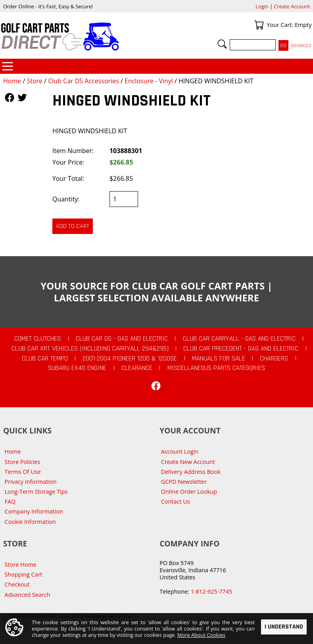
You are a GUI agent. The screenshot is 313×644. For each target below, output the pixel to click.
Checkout (17, 584)
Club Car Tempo (45, 358)
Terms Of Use (23, 472)
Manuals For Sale (219, 358)
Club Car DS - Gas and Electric (122, 339)
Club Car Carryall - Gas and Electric (239, 339)
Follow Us (10, 98)
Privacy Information (31, 482)
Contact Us (176, 501)
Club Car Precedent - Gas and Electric (241, 349)
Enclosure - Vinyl (149, 81)
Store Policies (22, 462)
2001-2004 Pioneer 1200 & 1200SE (130, 358)
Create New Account (188, 462)
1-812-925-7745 (211, 591)
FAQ (10, 501)
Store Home (21, 564)
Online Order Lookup (189, 492)
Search (222, 44)
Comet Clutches (37, 339)
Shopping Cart (24, 574)
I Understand (284, 626)
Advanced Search (28, 595)
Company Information (34, 511)
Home (12, 81)
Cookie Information (30, 522)
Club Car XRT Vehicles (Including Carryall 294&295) (90, 349)
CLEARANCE (137, 368)
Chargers (274, 358)
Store (35, 81)
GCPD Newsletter (184, 482)
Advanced (301, 46)
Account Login (180, 451)
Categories (8, 66)
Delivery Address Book (191, 472)
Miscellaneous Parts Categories (216, 368)
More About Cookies (201, 635)
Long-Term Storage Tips (36, 492)
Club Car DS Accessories (84, 81)
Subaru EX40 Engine (77, 368)
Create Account (292, 6)
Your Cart (259, 25)
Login (262, 6)
